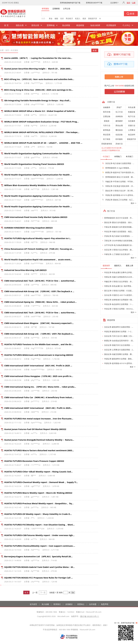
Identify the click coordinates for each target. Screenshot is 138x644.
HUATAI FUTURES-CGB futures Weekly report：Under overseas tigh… (39, 535)
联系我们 (57, 604)
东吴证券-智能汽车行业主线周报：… (119, 345)
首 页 (6, 25)
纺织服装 (119, 139)
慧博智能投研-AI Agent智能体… (116, 168)
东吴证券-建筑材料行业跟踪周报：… (119, 327)
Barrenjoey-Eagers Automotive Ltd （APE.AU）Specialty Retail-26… (38, 556)
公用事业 (132, 130)
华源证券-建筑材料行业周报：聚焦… (119, 359)
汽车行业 (107, 125)
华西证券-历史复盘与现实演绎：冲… (118, 186)
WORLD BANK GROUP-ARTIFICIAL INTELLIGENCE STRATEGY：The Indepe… (42, 132)
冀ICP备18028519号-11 (90, 616)
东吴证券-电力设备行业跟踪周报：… (118, 163)
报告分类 (20, 25)
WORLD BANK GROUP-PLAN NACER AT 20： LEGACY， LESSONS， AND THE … (43, 143)
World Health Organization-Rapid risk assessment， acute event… (38, 259)
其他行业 (119, 144)
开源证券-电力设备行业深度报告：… (119, 236)
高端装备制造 (107, 144)
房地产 (119, 107)
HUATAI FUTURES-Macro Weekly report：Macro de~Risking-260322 (38, 493)
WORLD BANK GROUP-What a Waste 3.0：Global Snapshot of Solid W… (40, 111)
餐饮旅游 (119, 130)
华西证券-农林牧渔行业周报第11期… (119, 300)
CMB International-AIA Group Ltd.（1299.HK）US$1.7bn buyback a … (39, 291)
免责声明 (105, 604)
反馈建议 (69, 604)
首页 (7, 50)
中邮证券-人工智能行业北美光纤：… (119, 254)
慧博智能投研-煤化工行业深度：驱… (118, 177)
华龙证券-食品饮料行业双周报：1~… (119, 304)
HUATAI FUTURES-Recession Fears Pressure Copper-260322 (34, 461)
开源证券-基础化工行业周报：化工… (118, 200)
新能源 (107, 121)
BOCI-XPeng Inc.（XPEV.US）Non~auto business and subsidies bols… (39, 79)
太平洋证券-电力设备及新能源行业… (119, 245)
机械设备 (132, 112)
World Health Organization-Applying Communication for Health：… (39, 196)
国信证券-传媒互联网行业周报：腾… (119, 354)
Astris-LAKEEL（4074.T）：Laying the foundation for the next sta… (38, 58)
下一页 (43, 592)
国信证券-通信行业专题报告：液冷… (119, 222)
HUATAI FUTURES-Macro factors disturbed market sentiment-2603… (39, 450)
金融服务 (107, 107)
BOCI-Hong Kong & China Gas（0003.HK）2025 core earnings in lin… (39, 90)
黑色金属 (119, 125)
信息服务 (132, 121)
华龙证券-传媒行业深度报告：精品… (119, 232)
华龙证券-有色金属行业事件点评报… (119, 272)
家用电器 (107, 130)
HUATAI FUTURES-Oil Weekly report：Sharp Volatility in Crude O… (38, 514)
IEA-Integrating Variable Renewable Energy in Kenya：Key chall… (38, 100)
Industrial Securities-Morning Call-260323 (25, 270)
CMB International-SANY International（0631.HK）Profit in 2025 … (38, 366)
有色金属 (132, 107)
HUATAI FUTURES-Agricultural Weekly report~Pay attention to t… (38, 238)
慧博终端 (51, 25)
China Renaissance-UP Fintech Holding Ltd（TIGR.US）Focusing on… (39, 249)
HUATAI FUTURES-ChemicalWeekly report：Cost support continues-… (40, 546)
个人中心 (126, 25)
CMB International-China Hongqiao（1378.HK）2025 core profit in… (39, 376)
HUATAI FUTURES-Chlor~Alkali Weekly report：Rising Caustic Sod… (39, 472)
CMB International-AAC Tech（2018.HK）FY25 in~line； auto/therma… (40, 312)
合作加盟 (93, 604)
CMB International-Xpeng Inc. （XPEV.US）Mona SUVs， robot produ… (40, 387)
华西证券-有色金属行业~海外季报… (118, 286)
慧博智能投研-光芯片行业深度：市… (119, 218)
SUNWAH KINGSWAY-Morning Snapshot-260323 (28, 228)
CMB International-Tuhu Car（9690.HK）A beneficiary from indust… (39, 397)
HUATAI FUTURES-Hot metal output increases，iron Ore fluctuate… (39, 419)
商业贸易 (107, 135)
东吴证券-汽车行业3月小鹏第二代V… (119, 336)
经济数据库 (111, 25)
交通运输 (107, 116)
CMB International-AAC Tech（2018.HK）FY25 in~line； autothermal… (40, 281)
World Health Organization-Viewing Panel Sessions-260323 (34, 164)
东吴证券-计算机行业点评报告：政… (119, 250)
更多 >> (134, 203)
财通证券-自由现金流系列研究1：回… (119, 341)
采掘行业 (132, 125)
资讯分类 (35, 25)
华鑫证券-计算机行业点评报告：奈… (119, 282)
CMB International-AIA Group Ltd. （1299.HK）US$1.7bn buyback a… (39, 334)
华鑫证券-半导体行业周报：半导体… (118, 182)
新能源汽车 (132, 139)
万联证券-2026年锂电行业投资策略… (119, 241)
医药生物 (107, 112)
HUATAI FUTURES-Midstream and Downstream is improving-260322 (39, 355)
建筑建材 (119, 121)
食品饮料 (132, 135)
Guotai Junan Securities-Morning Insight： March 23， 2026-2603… (38, 69)
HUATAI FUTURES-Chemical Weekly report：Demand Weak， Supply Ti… (41, 482)
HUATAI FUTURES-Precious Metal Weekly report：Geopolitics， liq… (39, 503)
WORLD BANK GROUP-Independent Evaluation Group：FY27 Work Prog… (41, 122)
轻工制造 (107, 139)
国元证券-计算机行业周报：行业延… (119, 291)
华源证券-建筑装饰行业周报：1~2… (118, 332)
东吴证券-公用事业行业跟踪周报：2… (119, 350)
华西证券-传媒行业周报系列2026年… (119, 277)
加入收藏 (45, 604)
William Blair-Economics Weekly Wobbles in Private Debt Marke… (38, 185)
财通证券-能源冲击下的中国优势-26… (119, 172)
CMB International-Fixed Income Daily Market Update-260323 (36, 217)
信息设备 (119, 135)
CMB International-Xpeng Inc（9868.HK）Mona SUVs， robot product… (41, 302)
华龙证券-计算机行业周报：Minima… (119, 309)
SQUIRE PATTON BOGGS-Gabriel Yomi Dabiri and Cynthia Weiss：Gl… (40, 567)
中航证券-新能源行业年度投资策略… (119, 227)
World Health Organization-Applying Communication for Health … (38, 153)
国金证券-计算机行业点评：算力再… (118, 191)
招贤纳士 (81, 604)
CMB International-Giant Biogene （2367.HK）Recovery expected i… (39, 323)
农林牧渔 (119, 116)
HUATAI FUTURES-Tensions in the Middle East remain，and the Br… (39, 344)
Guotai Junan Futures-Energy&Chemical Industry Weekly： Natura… (39, 440)
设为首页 (33, 604)
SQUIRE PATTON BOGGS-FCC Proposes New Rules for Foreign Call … (39, 578)
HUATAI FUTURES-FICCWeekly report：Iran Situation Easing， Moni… (39, 525)
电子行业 (132, 116)
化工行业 (119, 112)
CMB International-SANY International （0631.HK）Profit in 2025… (38, 408)
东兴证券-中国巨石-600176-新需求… (119, 295)
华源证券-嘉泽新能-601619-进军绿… (118, 195)
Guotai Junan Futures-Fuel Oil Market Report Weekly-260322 (35, 429)
